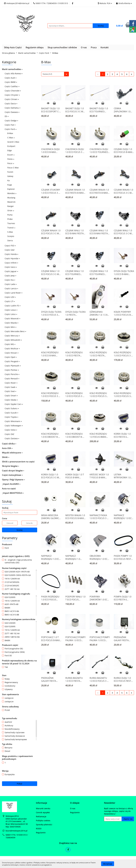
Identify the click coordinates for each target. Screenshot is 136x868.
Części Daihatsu (13, 108)
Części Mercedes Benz (15, 331)
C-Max (11, 138)
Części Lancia (11, 288)
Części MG (10, 344)
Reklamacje (41, 816)
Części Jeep (10, 276)
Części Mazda (12, 323)
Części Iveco (11, 267)
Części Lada (11, 284)
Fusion (10, 172)
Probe (10, 219)
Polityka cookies (43, 820)
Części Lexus (11, 310)
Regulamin (41, 833)
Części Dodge (11, 121)
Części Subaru (12, 408)
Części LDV (10, 297)
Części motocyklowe (12, 475)
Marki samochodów (12, 69)
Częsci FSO (10, 246)
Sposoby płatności (44, 825)
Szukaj (20, 530)
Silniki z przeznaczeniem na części (18, 462)
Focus (11, 163)
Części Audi (11, 78)
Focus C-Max (13, 168)
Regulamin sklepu (35, 47)
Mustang (11, 198)
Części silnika (9, 444)
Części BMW (11, 82)
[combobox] (55, 74)
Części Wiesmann (13, 421)
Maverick (11, 202)
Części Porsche (12, 374)
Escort (11, 155)
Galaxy (10, 176)
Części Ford (11, 129)
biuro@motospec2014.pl (17, 831)
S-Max (10, 232)
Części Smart (11, 396)
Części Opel (11, 357)
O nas (84, 47)
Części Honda (12, 254)
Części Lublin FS (13, 306)
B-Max (10, 133)
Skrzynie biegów (11, 466)
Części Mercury (12, 336)
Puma (10, 215)
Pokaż (20, 784)
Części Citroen (12, 99)
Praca (94, 47)
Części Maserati (13, 318)
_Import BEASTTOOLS (13, 493)
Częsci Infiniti (11, 263)
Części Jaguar (11, 271)
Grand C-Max (13, 142)
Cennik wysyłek (43, 812)
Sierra (10, 240)
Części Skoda (11, 400)
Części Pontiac (12, 370)
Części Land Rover (14, 293)
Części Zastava (12, 438)
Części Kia (10, 280)
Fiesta (11, 159)
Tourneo (11, 223)
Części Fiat (10, 125)
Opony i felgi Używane (14, 479)
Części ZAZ (9, 434)
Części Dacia (11, 104)
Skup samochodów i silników (62, 47)
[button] (42, 803)
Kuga (10, 185)
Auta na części (9, 488)
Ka (8, 180)
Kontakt (105, 47)
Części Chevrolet (13, 91)
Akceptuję (108, 864)
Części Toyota (12, 417)
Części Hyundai (12, 258)
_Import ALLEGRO (11, 484)
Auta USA (7, 448)
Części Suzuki (12, 413)
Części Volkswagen (14, 426)
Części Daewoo (12, 112)
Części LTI (10, 301)
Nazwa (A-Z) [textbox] (47, 74)
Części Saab (11, 387)
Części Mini (11, 327)
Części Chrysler (12, 95)
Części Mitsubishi (13, 340)
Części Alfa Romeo (14, 74)
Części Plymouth (13, 366)
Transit (11, 228)
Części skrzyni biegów (13, 471)
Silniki (6, 457)
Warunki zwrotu (43, 808)
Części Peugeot (12, 361)
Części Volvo (11, 430)
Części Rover (11, 383)
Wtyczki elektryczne (12, 453)
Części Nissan (12, 353)
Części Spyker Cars (14, 404)
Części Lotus (11, 314)
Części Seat (10, 391)
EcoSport (11, 146)
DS (7, 116)
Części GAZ (10, 250)
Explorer (11, 189)
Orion (11, 210)
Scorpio (11, 236)
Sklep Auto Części (13, 47)
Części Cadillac (12, 86)
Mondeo (12, 193)
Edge (10, 150)
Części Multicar (12, 348)
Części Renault (12, 379)
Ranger (11, 206)
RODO (39, 829)
